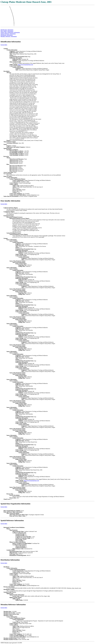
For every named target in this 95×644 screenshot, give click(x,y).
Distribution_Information (7, 35)
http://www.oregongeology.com (26, 65)
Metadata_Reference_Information (9, 36)
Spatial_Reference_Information (8, 34)
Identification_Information (7, 30)
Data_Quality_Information (7, 31)
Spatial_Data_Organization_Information (10, 32)
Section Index (4, 45)
